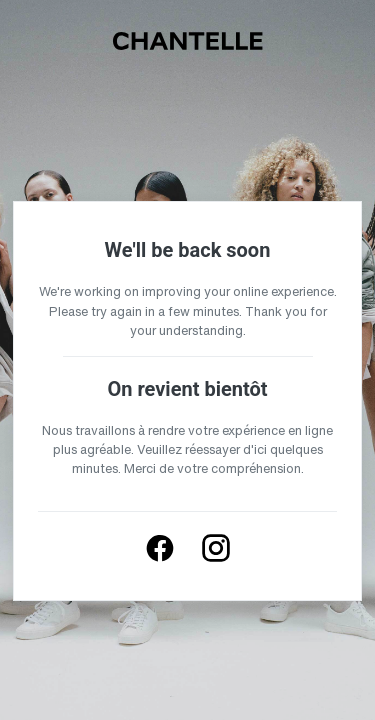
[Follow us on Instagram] (216, 548)
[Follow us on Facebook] (160, 548)
